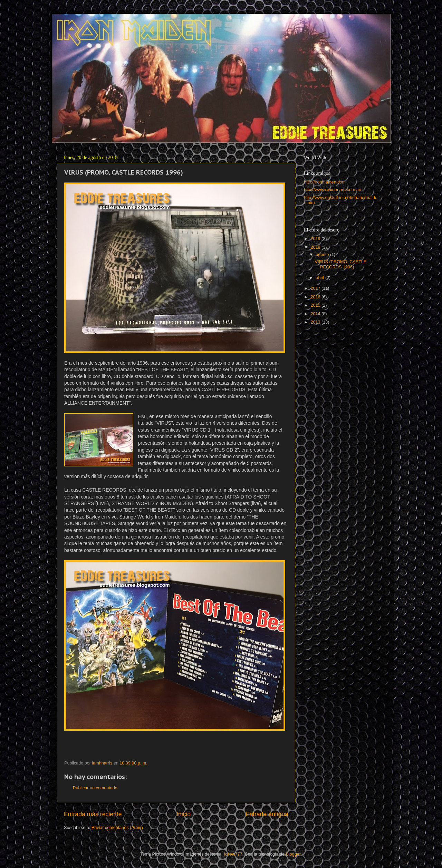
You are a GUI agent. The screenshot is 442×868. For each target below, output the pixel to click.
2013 (316, 322)
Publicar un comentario (95, 788)
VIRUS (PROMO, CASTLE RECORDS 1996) (340, 264)
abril (321, 278)
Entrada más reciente (93, 814)
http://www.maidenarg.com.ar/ (333, 190)
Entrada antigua (267, 814)
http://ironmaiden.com (325, 182)
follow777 (233, 854)
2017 (316, 288)
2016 (316, 297)
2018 (316, 247)
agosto (323, 255)
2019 (316, 239)
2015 (316, 305)
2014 (316, 314)
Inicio (184, 814)
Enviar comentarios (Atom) (117, 828)
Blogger (293, 854)
